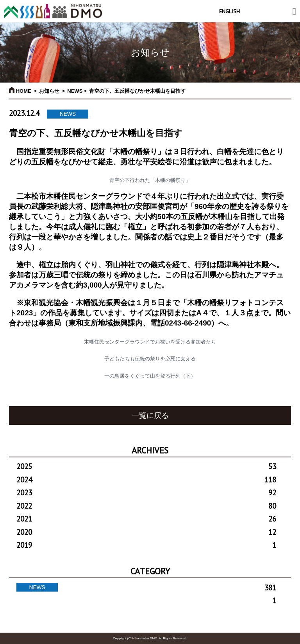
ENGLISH (229, 11)
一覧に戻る (150, 415)
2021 (146, 519)
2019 (146, 545)
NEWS (75, 91)
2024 (146, 480)
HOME (20, 91)
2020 (146, 532)
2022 (146, 506)
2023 (146, 493)
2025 (146, 466)
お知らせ (49, 91)
